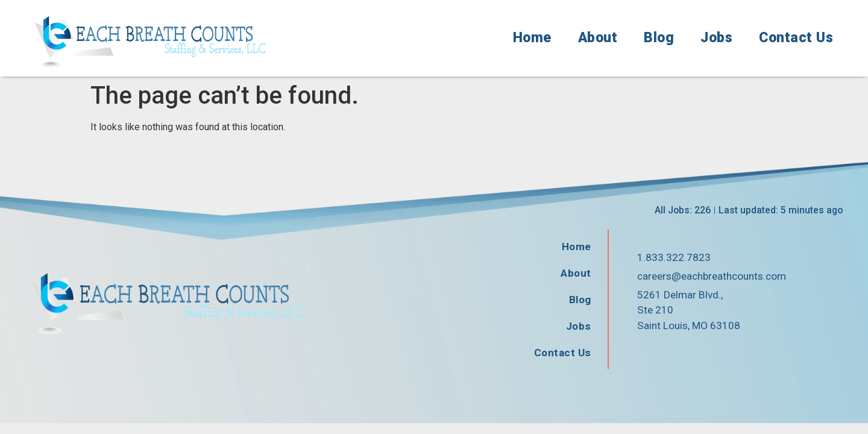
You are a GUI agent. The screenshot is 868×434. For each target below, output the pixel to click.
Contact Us (796, 38)
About (598, 38)
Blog (659, 38)
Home (532, 38)
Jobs (716, 38)
